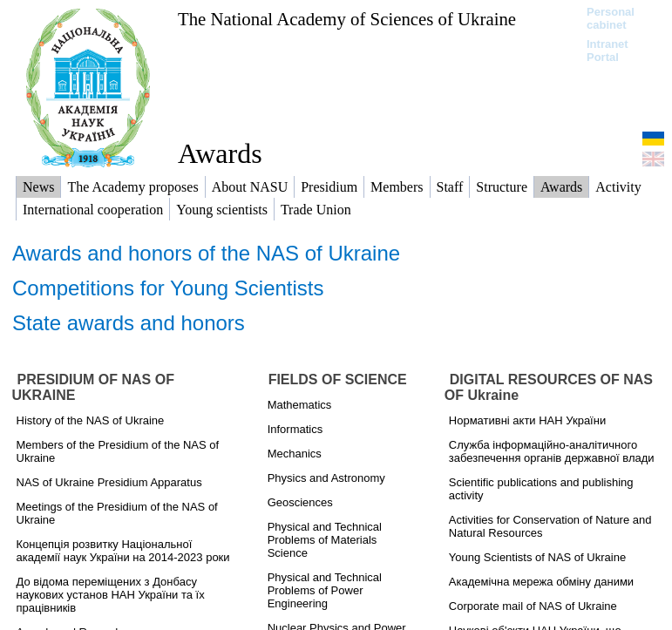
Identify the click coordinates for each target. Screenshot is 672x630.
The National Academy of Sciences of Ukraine (347, 19)
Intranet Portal (608, 51)
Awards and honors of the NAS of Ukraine (206, 253)
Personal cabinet (611, 18)
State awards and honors (129, 323)
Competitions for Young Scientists (168, 288)
